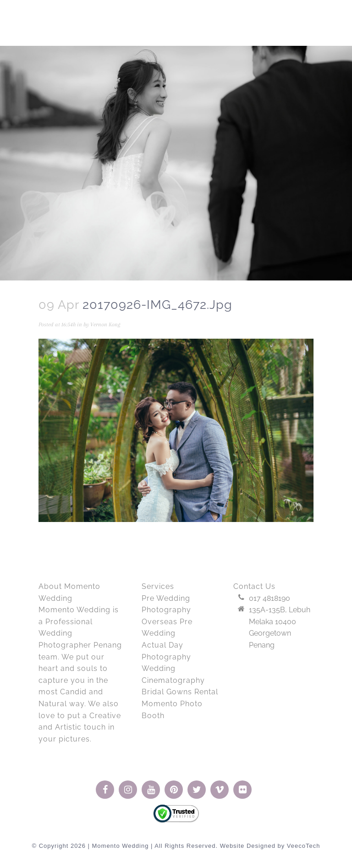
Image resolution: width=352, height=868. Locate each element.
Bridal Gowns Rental (180, 692)
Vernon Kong (105, 324)
